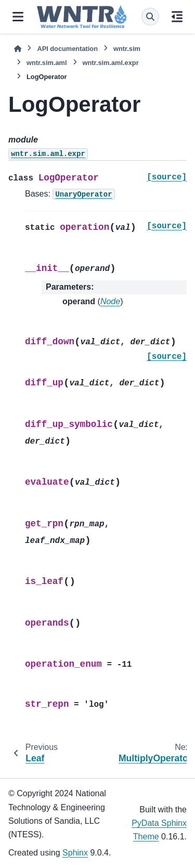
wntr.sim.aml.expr (111, 63)
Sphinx (75, 853)
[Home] (18, 49)
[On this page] (177, 17)
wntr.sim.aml (47, 63)
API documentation (67, 49)
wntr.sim (127, 49)
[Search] (150, 17)
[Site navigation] (18, 17)
